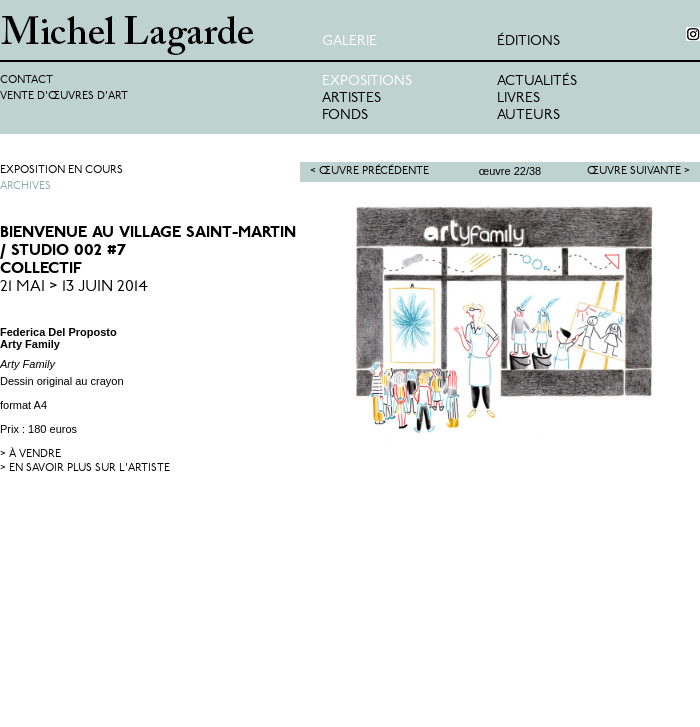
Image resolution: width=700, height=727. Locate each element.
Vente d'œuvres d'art (64, 96)
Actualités (537, 81)
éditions (528, 41)
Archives (25, 186)
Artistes (351, 98)
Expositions (367, 81)
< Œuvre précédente (369, 171)
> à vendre (30, 454)
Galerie (349, 41)
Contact (26, 80)
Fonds (345, 115)
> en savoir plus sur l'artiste (85, 468)
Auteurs (528, 115)
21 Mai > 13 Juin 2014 (74, 287)
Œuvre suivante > (638, 171)
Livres (518, 98)
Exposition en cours (61, 170)
